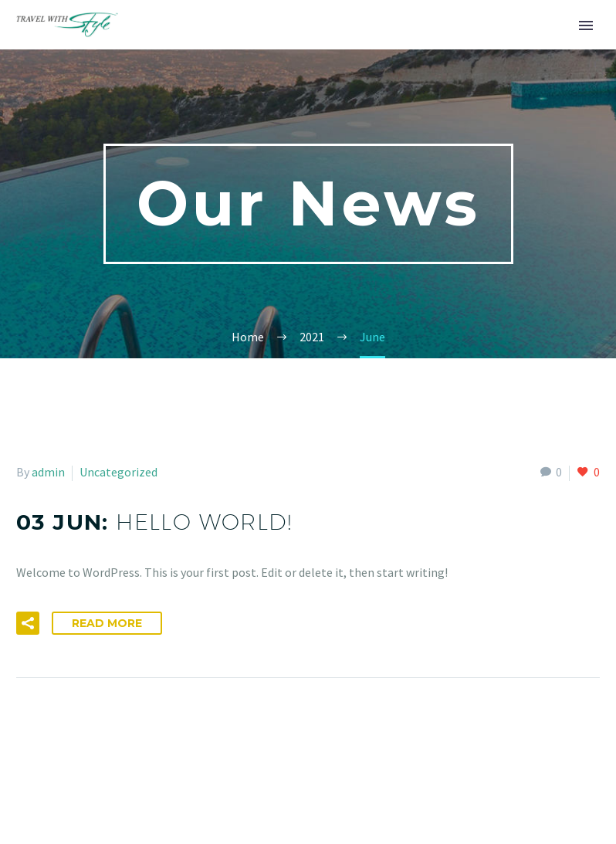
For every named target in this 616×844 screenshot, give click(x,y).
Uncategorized (118, 472)
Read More (107, 623)
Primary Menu (586, 25)
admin (48, 472)
